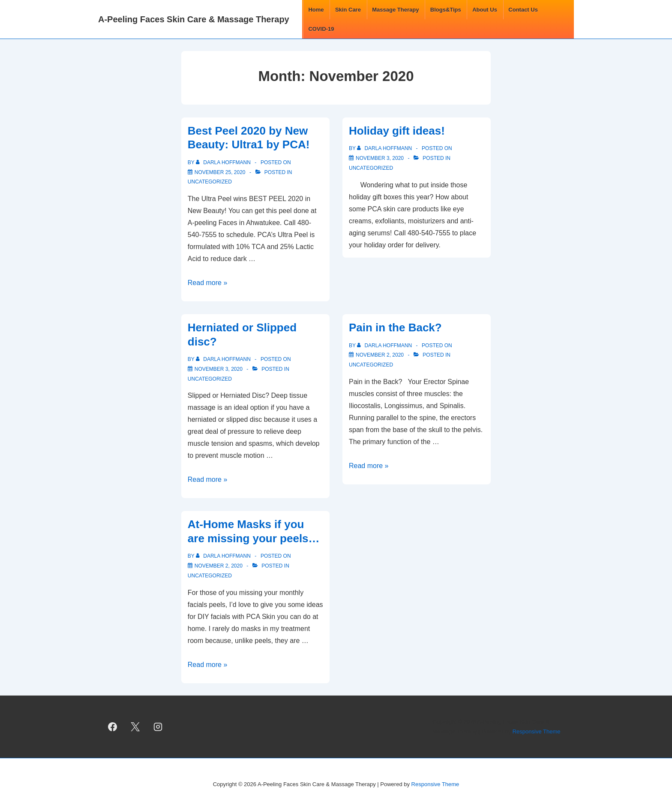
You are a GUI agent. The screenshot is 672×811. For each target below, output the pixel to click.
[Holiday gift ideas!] (380, 158)
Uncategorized (210, 182)
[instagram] (158, 727)
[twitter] (135, 727)
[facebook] (113, 727)
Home (316, 10)
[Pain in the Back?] (380, 355)
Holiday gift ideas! (397, 131)
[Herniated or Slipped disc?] (219, 369)
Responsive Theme (537, 731)
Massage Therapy (395, 10)
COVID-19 (321, 29)
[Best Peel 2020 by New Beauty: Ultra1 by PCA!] (220, 172)
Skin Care (348, 10)
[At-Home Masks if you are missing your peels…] (219, 566)
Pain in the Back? (395, 327)
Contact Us (523, 10)
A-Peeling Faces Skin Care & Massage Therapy (194, 19)
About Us (485, 10)
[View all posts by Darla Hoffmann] (224, 162)
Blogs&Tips (446, 10)
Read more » (208, 283)
